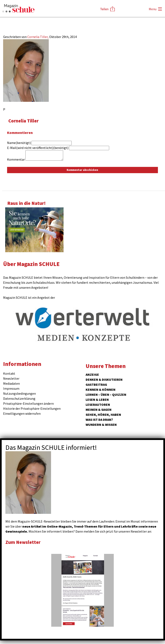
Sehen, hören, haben (103, 415)
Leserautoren (98, 405)
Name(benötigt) (19, 143)
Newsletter (11, 378)
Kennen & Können (101, 389)
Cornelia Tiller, (38, 37)
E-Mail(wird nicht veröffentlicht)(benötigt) (38, 148)
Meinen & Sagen (99, 410)
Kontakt (9, 373)
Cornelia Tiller (23, 121)
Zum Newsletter (23, 542)
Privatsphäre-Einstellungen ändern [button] (28, 403)
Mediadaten (11, 383)
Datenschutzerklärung (19, 398)
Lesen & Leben (97, 400)
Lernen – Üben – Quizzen (106, 394)
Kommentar (16, 159)
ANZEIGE (92, 374)
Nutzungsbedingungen (19, 393)
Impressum (11, 388)
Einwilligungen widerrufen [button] (22, 413)
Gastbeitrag (96, 384)
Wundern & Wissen (101, 425)
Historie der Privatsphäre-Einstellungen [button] (32, 408)
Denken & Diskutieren (104, 379)
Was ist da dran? (99, 420)
